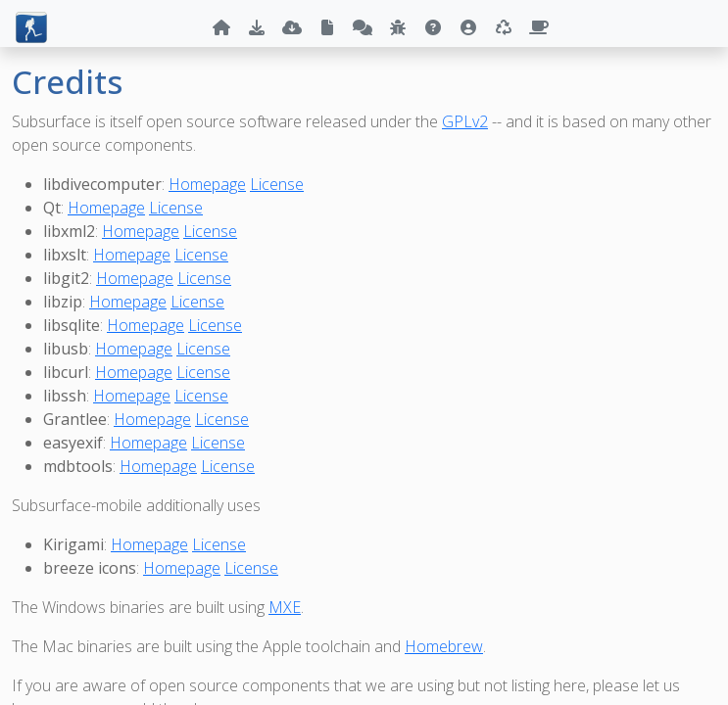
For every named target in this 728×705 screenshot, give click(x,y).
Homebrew (444, 646)
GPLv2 (465, 121)
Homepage (207, 184)
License (277, 184)
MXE (285, 607)
